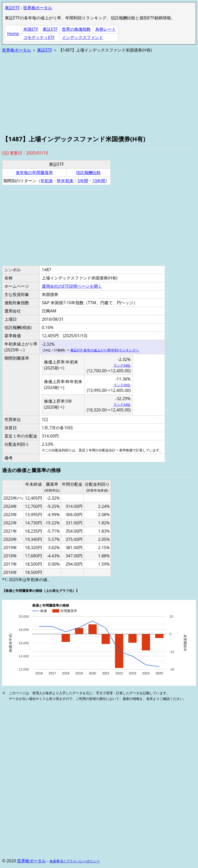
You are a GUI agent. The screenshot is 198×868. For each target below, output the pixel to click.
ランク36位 (122, 385)
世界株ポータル (38, 8)
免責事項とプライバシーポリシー (75, 861)
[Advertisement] (99, 93)
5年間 (83, 181)
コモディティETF (39, 37)
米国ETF (31, 29)
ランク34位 (122, 365)
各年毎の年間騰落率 (34, 172)
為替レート (105, 29)
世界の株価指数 (76, 29)
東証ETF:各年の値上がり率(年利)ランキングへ (105, 350)
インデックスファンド (82, 37)
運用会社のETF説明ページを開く (72, 286)
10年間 (99, 181)
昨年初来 (65, 181)
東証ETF (12, 8)
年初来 (47, 181)
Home (13, 34)
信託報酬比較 (88, 172)
